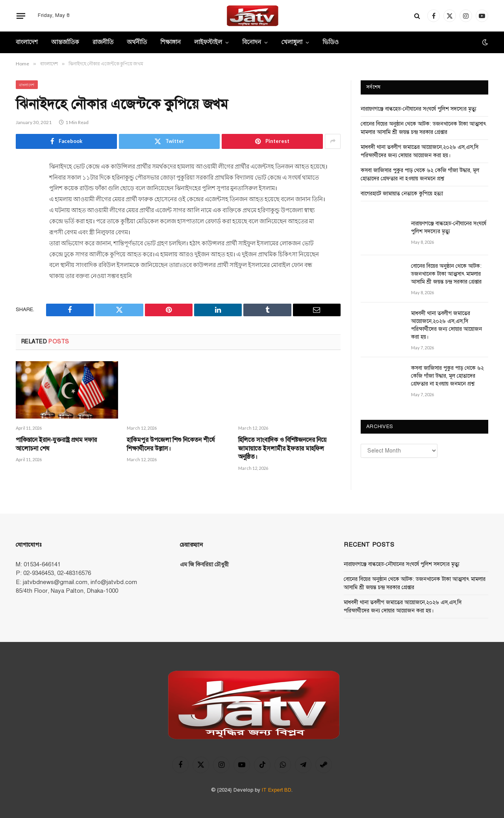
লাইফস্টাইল (208, 42)
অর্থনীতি (137, 42)
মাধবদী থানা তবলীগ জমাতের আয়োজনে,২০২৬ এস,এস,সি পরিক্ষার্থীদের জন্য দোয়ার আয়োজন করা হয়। (447, 325)
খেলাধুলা (292, 42)
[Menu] (21, 16)
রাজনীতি (103, 42)
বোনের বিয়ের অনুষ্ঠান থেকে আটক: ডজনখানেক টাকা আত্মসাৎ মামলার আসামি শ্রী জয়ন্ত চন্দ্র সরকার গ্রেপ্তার (446, 274)
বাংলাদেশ (27, 42)
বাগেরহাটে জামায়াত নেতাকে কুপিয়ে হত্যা (402, 194)
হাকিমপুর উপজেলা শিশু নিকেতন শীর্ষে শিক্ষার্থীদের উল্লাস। (171, 444)
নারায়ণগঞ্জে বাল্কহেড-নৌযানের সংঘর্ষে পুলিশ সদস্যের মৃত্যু (419, 109)
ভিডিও (331, 42)
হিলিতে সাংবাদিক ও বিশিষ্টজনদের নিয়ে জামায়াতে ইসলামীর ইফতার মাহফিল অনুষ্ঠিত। (282, 449)
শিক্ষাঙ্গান (170, 42)
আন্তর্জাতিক (65, 42)
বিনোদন (252, 42)
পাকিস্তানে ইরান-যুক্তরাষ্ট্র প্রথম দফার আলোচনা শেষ (56, 444)
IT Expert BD (277, 790)
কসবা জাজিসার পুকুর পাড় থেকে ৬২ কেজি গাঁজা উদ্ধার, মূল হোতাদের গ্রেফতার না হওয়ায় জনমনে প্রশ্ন (447, 376)
